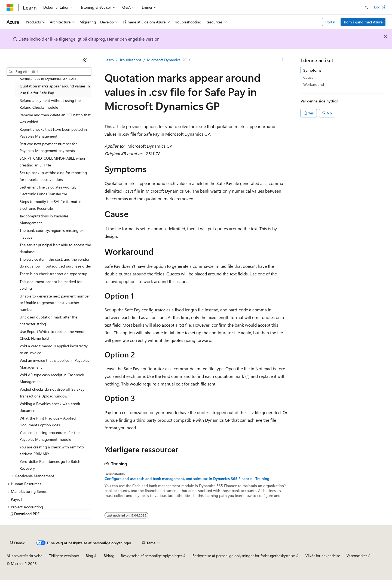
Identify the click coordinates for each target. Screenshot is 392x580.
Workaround (314, 84)
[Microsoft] (10, 7)
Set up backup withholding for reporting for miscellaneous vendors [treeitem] (53, 176)
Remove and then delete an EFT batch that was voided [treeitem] (55, 118)
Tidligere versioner (64, 556)
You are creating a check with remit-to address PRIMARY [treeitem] (52, 450)
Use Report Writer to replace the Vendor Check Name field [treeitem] (53, 335)
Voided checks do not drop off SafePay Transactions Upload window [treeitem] (52, 393)
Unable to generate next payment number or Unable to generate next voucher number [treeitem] (55, 303)
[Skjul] (85, 60)
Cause (308, 77)
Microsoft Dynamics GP (167, 60)
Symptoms (312, 70)
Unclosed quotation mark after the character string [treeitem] (48, 320)
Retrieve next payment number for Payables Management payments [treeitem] (48, 147)
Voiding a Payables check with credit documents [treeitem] (50, 407)
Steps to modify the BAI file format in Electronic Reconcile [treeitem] (50, 205)
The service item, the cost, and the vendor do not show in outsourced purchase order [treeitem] (55, 263)
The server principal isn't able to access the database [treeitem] (55, 248)
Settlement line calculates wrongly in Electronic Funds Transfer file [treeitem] (50, 190)
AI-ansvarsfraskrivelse (24, 556)
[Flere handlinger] (283, 60)
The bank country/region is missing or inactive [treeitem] (51, 234)
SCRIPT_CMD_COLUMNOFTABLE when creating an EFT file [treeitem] (52, 162)
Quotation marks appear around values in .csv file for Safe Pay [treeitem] (55, 89)
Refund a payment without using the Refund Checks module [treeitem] (50, 104)
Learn (109, 60)
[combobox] (49, 72)
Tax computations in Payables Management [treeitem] (44, 219)
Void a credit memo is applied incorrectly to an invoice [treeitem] (54, 349)
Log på (380, 7)
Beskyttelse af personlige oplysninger (151, 556)
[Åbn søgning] (366, 7)
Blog (89, 556)
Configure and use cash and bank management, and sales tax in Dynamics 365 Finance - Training (187, 479)
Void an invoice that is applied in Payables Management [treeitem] (54, 364)
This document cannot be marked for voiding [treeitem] (51, 285)
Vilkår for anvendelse (323, 556)
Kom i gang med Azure (363, 22)
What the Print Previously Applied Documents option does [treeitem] (48, 421)
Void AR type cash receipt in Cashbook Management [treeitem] (52, 378)
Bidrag (109, 556)
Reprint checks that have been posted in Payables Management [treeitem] (53, 133)
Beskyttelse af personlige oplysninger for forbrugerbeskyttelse (244, 556)
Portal (330, 22)
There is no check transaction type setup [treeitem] (53, 274)
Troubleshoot (130, 60)
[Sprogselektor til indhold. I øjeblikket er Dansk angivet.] (17, 543)
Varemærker (357, 556)
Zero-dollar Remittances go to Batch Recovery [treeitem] (50, 465)
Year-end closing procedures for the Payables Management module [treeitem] (50, 436)
